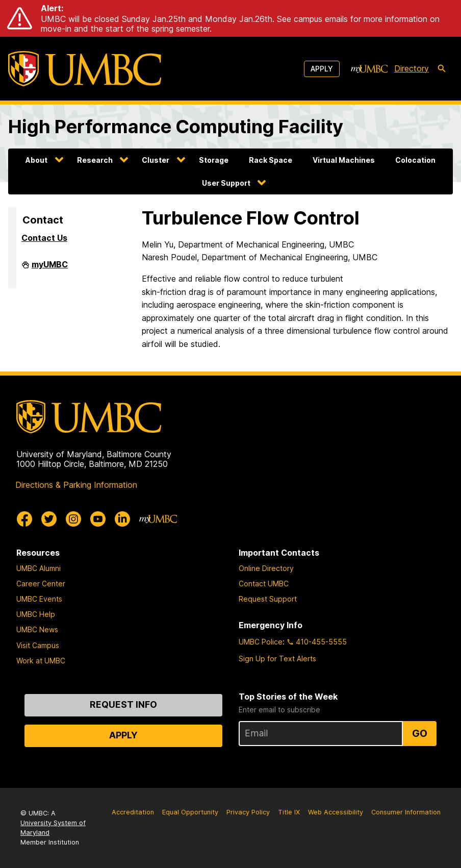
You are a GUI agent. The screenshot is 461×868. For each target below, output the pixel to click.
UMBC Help (36, 614)
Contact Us (44, 238)
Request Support (268, 599)
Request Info (123, 704)
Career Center (41, 584)
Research (95, 160)
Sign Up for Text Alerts (277, 659)
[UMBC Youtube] (98, 519)
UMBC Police (261, 642)
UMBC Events (39, 599)
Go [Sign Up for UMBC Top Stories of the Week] (420, 733)
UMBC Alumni (39, 568)
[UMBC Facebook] (24, 519)
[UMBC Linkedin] (122, 519)
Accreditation (133, 812)
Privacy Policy (248, 812)
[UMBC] (85, 69)
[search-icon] (442, 69)
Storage (214, 160)
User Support (226, 183)
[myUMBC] (369, 69)
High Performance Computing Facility (176, 127)
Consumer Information (406, 812)
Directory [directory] (412, 68)
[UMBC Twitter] (49, 519)
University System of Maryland (53, 828)
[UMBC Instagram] (73, 519)
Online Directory (266, 568)
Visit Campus (38, 645)
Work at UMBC (41, 661)
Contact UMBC (264, 584)
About (36, 160)
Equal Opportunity (190, 812)
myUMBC (50, 268)
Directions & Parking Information (76, 485)
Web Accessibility (336, 812)
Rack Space (271, 160)
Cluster (156, 160)
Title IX (289, 812)
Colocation (415, 160)
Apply (322, 69)
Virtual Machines (344, 160)
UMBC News (37, 629)
